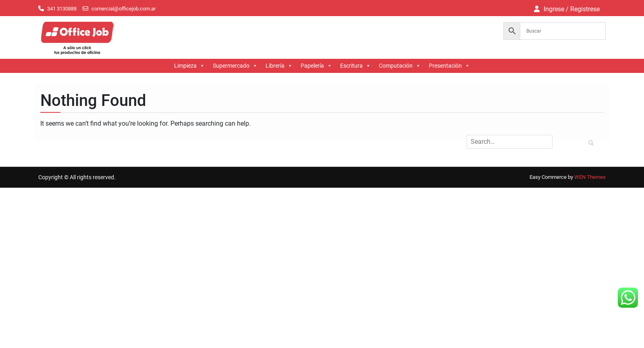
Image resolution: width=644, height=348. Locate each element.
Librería (279, 66)
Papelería (316, 66)
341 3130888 (62, 9)
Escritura (355, 66)
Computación (400, 66)
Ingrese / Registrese (572, 9)
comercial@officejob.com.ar (124, 9)
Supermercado (235, 66)
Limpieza (189, 66)
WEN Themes (590, 177)
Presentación (449, 66)
